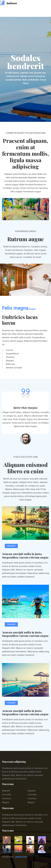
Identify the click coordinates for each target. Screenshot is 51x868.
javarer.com (21, 857)
